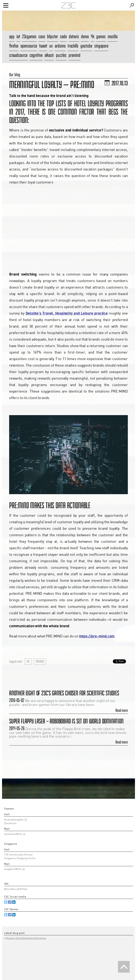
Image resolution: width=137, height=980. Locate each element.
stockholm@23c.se (15, 834)
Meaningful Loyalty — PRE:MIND (52, 85)
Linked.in (14, 902)
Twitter (6, 902)
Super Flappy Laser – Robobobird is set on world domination (66, 721)
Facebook (10, 902)
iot (28, 661)
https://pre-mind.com (97, 636)
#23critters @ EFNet (16, 889)
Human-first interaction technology (26, 938)
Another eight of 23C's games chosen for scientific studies (64, 693)
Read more (122, 710)
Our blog (15, 75)
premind (40, 661)
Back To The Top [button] (124, 967)
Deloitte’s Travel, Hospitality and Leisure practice (67, 313)
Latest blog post (14, 933)
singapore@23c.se (14, 869)
